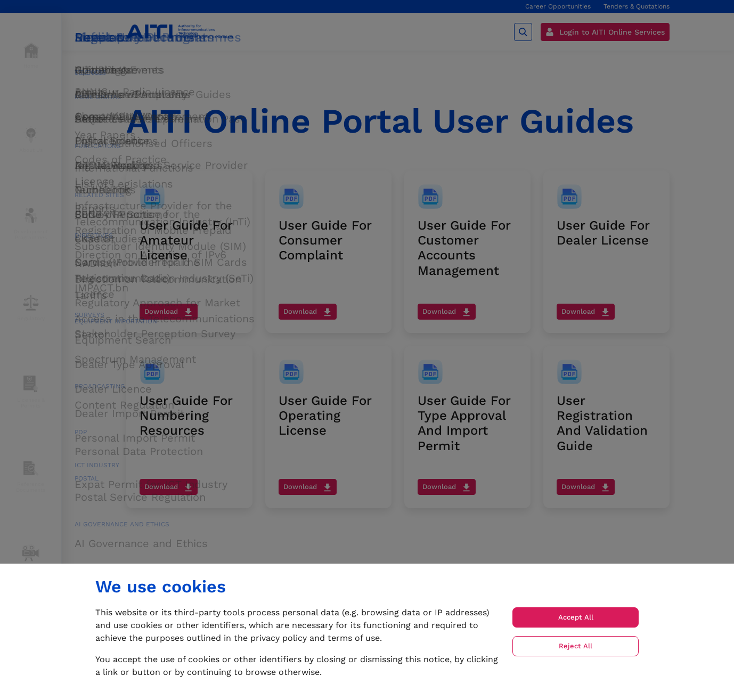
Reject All (576, 646)
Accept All (576, 617)
